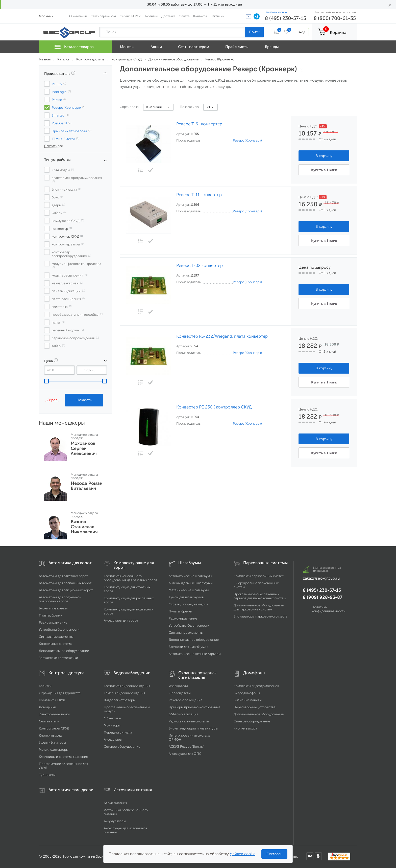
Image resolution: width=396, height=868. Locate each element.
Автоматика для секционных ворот (66, 590)
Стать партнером (103, 16)
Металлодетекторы (54, 750)
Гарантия (151, 16)
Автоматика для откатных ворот (63, 576)
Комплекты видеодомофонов (256, 686)
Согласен (274, 854)
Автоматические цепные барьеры (195, 654)
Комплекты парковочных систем (259, 576)
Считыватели (49, 721)
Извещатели (178, 686)
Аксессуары (113, 739)
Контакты (200, 16)
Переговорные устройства (255, 707)
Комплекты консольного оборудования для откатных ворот (130, 578)
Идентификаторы (52, 743)
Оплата (184, 16)
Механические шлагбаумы (189, 590)
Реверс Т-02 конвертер (200, 266)
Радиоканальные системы (189, 721)
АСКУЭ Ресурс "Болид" (186, 747)
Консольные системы (56, 644)
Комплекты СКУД (52, 700)
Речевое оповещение (185, 700)
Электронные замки (54, 714)
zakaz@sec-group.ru (321, 578)
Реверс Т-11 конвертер (199, 195)
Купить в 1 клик (324, 170)
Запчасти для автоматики (58, 658)
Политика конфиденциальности (329, 609)
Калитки (45, 686)
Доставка (168, 16)
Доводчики (47, 707)
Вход (301, 32)
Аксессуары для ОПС (185, 754)
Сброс (52, 400)
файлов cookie (243, 854)
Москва (45, 16)
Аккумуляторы (115, 821)
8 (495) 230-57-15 (286, 18)
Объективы (112, 718)
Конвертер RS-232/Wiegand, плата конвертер (222, 336)
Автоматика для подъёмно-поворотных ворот (60, 599)
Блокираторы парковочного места (261, 616)
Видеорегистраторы (120, 700)
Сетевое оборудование (122, 747)
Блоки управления (53, 608)
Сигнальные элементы (56, 637)
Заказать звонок (276, 12)
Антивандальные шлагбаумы (191, 583)
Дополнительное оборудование (64, 651)
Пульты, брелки (51, 615)
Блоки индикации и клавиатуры (193, 728)
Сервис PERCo (130, 16)
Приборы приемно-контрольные (194, 707)
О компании (78, 16)
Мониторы (112, 725)
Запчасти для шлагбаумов (189, 647)
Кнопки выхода (51, 735)
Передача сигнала (118, 732)
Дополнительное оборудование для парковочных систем (259, 607)
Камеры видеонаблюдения (124, 693)
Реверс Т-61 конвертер (199, 124)
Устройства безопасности (59, 630)
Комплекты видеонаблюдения (127, 686)
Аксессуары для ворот (121, 620)
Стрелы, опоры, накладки (188, 604)
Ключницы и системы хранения (63, 757)
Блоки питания (115, 803)
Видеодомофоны (247, 693)
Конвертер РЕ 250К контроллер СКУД (214, 407)
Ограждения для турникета (60, 693)
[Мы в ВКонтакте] (310, 856)
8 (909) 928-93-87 (323, 597)
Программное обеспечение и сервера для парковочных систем (260, 596)
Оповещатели (180, 693)
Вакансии (217, 16)
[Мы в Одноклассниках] (318, 856)
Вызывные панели (248, 700)
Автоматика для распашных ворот (65, 583)
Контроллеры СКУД (54, 728)
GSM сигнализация (183, 714)
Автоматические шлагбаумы (190, 576)
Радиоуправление (53, 622)
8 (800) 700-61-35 (335, 18)
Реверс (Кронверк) (247, 140)
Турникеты (47, 775)
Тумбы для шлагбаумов (186, 597)
